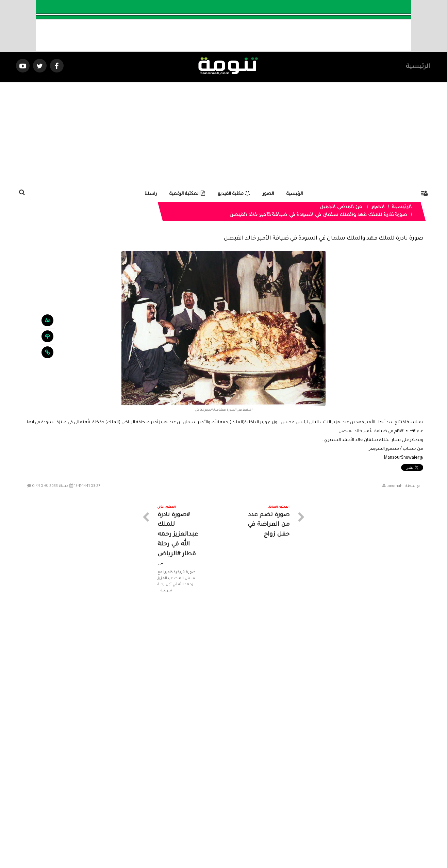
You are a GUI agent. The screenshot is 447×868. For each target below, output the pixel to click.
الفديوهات (240, 807)
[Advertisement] (223, 133)
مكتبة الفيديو (234, 194)
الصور (268, 194)
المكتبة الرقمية (187, 194)
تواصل (189, 807)
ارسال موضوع (161, 807)
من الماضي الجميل (341, 208)
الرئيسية (418, 67)
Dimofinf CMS (229, 840)
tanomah (394, 486)
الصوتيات (213, 807)
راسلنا (151, 194)
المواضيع (267, 807)
